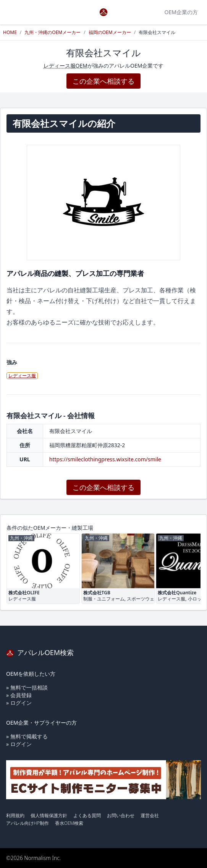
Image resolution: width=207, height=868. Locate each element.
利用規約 (15, 815)
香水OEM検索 (69, 823)
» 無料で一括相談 (27, 687)
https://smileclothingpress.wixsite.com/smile (105, 459)
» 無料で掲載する (27, 736)
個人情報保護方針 (49, 815)
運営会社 (150, 815)
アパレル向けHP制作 (27, 823)
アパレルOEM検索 (40, 652)
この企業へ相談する (103, 81)
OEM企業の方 (181, 12)
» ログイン (19, 703)
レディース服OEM (65, 66)
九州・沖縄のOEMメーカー (53, 32)
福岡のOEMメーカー (110, 32)
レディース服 (22, 376)
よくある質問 (87, 815)
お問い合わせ (121, 815)
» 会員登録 (19, 695)
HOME (10, 32)
